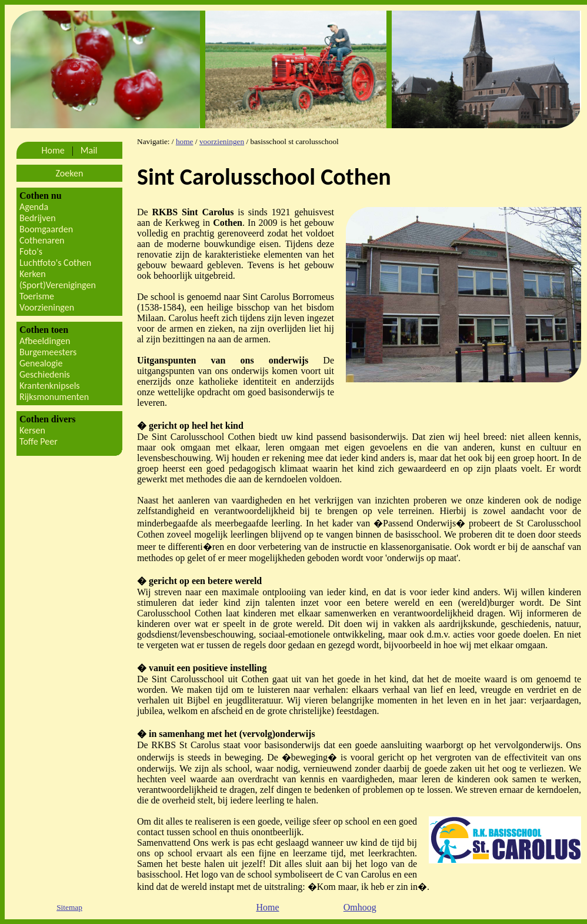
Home (267, 907)
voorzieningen (222, 141)
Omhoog (360, 907)
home (185, 141)
